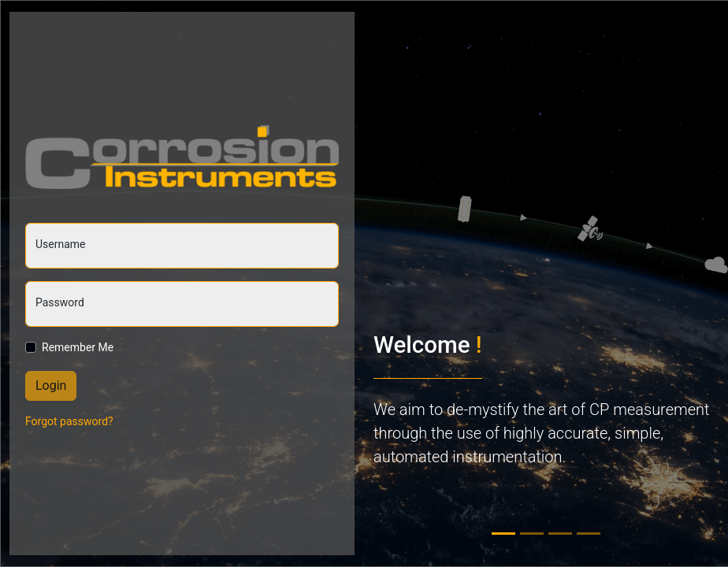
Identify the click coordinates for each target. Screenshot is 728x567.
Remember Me (78, 347)
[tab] (503, 534)
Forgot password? (69, 421)
